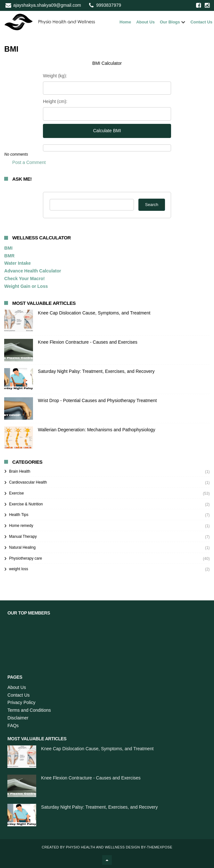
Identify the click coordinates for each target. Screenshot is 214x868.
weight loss (18, 569)
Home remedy (21, 526)
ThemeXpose (159, 847)
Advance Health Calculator (33, 271)
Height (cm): (55, 101)
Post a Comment (29, 162)
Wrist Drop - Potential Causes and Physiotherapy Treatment (97, 400)
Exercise (16, 493)
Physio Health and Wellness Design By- (107, 847)
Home (125, 22)
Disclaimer (18, 718)
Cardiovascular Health (28, 482)
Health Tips (19, 515)
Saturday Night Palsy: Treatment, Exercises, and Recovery (96, 371)
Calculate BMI (107, 131)
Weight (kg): (55, 76)
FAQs (13, 726)
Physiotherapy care (25, 558)
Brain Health (20, 471)
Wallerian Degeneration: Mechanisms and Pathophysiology (96, 430)
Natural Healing (22, 547)
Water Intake (17, 263)
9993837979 (109, 5)
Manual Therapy (23, 537)
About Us (145, 22)
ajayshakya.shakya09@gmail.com (47, 5)
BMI (8, 248)
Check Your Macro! (24, 279)
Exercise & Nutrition (26, 504)
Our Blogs (170, 22)
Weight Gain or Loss (26, 286)
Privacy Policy (21, 702)
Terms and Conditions (29, 710)
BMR (9, 256)
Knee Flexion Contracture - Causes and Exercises (87, 342)
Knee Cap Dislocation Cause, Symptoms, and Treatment (94, 313)
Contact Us (201, 22)
